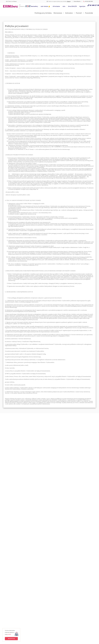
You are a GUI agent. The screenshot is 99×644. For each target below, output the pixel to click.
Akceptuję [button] (11, 639)
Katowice (69, 13)
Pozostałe (89, 13)
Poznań (79, 13)
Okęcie (69, 1)
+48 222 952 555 (88, 1)
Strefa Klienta (77, 1)
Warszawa (58, 13)
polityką (9, 634)
